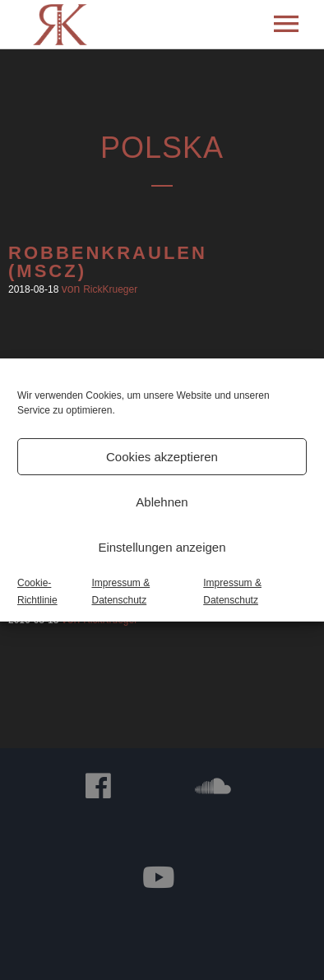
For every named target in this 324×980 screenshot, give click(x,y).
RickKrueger (110, 289)
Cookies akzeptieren (162, 457)
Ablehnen (162, 502)
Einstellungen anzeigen (162, 547)
